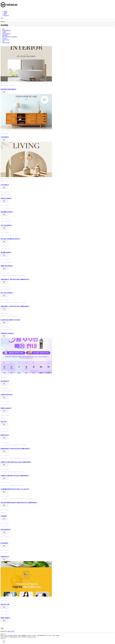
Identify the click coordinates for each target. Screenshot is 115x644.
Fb (4, 641)
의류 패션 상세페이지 (6, 198)
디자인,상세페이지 (10, 37)
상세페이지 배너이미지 (7, 395)
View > (4, 92)
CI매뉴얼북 (4, 516)
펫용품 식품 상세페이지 (7, 266)
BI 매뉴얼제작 (4, 543)
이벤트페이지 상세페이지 (7, 333)
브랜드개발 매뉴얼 (5, 530)
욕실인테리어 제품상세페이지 (8, 89)
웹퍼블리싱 (5, 35)
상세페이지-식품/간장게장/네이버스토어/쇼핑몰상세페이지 (16, 462)
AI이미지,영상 (6, 43)
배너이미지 (4, 422)
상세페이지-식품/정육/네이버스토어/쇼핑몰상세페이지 (15, 476)
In (4, 642)
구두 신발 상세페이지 (6, 225)
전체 (3, 29)
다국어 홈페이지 (6, 34)
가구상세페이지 (5, 137)
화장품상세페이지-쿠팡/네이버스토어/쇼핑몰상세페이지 (15, 449)
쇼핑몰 (4, 32)
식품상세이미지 (5, 557)
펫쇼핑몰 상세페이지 (6, 252)
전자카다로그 (6, 40)
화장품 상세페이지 (5, 618)
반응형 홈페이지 (6, 30)
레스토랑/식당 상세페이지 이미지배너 (10, 320)
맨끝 (13, 631)
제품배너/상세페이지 (6, 408)
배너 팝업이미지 (5, 381)
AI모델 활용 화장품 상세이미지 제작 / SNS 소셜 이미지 (15, 489)
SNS (3, 41)
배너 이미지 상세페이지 (7, 293)
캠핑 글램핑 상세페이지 (7, 212)
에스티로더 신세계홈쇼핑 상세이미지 (10, 239)
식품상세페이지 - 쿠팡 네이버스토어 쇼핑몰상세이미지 (15, 279)
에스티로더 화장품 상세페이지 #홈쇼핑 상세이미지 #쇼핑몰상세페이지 (19, 503)
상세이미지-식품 (5, 604)
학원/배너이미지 (5, 435)
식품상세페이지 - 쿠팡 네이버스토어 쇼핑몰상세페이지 (15, 306)
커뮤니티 (5, 38)
